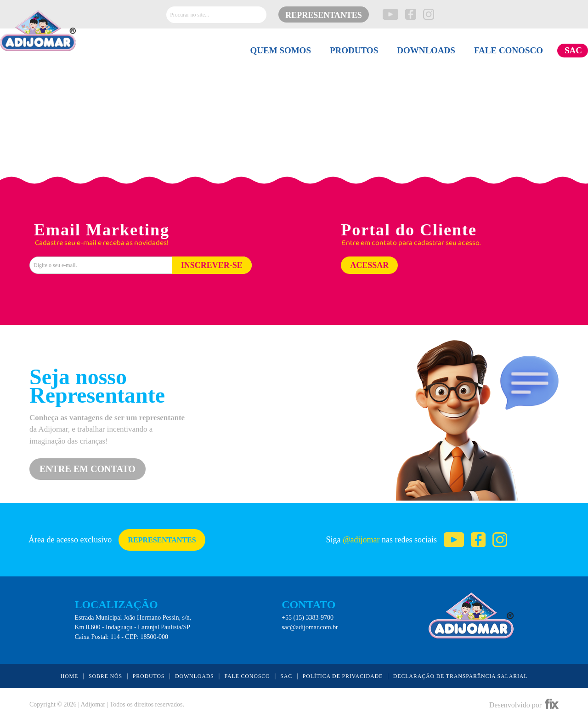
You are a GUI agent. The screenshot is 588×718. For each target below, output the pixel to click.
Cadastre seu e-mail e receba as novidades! (102, 243)
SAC (573, 51)
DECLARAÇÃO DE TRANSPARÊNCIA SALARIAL (461, 676)
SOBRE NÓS (105, 676)
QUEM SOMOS (280, 51)
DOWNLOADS (426, 51)
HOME (70, 676)
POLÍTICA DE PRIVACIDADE (343, 676)
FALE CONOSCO (509, 51)
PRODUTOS (354, 51)
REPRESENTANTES (324, 15)
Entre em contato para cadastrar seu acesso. (411, 243)
